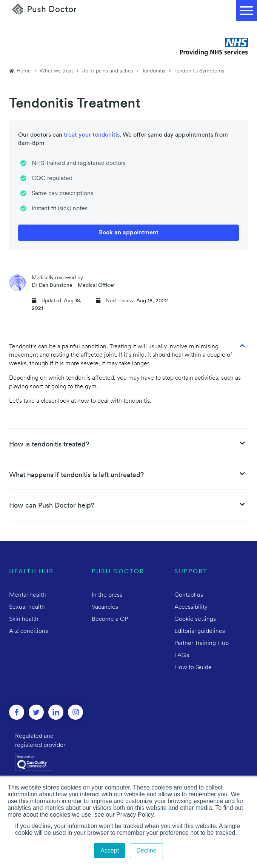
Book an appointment (129, 233)
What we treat (56, 71)
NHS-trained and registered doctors (79, 163)
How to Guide (193, 668)
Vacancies (105, 607)
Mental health (28, 595)
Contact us (189, 595)
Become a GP (110, 619)
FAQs (182, 656)
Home (24, 71)
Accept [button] (110, 850)
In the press (107, 595)
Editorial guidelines (200, 631)
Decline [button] (146, 850)
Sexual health (27, 607)
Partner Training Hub (202, 643)
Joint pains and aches (108, 71)
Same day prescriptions (62, 194)
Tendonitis (154, 71)
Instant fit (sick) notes (60, 209)
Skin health (24, 619)
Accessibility (191, 607)
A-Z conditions (28, 631)
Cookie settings (195, 619)
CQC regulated (52, 179)
